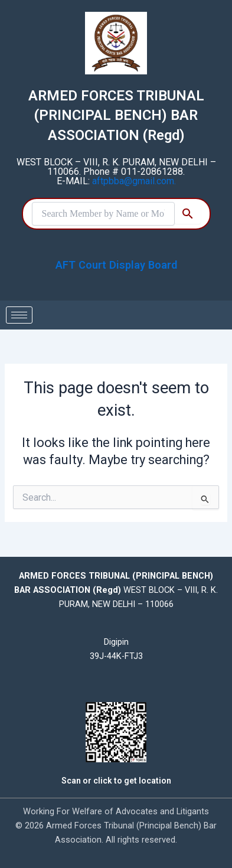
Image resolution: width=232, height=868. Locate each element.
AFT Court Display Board (116, 265)
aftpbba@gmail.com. (134, 181)
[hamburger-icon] (19, 315)
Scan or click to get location (116, 781)
